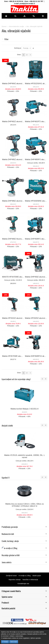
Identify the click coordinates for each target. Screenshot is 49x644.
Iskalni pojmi (37, 576)
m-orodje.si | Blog (25, 576)
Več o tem (14, 642)
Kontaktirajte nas (23, 584)
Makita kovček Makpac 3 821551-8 (24, 409)
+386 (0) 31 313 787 (36, 1)
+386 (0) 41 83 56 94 (16, 1)
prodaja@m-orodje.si (27, 4)
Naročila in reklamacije (30, 580)
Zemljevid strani (11, 576)
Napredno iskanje (15, 580)
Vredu (6, 642)
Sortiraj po (18, 48)
